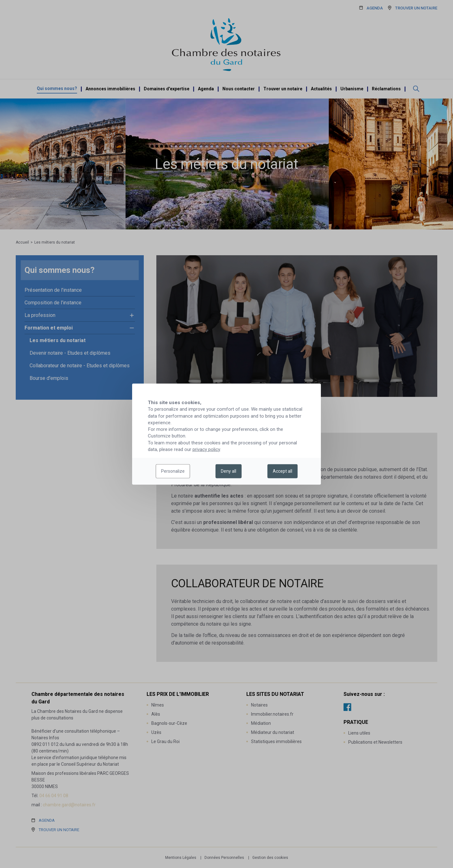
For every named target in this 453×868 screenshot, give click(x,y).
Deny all (229, 471)
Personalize (173, 471)
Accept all (282, 471)
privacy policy (206, 449)
